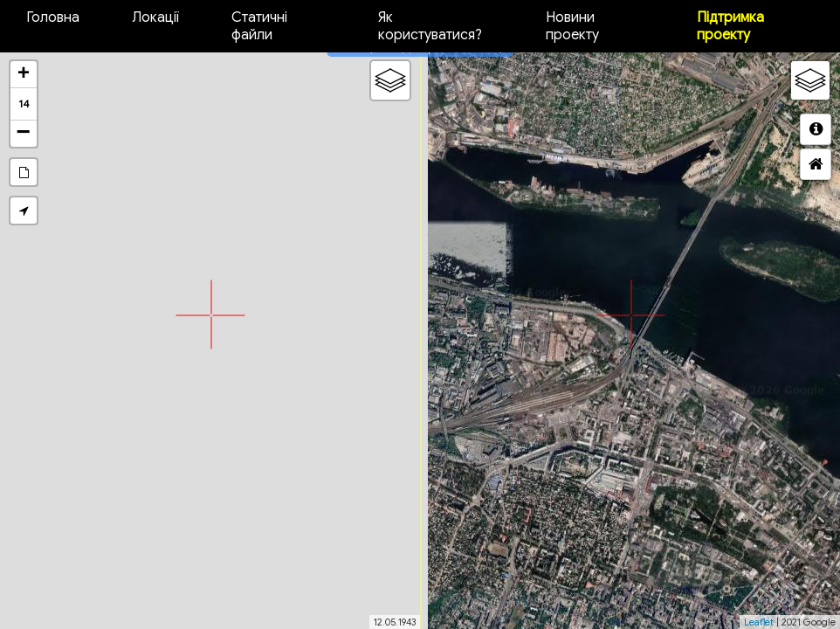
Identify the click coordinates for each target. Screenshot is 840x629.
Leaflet (759, 622)
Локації (155, 17)
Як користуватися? (430, 26)
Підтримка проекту (730, 26)
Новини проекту (572, 26)
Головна (53, 17)
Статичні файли (259, 26)
